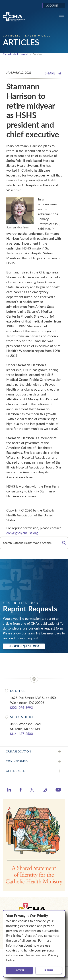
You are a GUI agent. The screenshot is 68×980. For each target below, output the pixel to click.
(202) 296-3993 (21, 707)
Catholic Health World (15, 54)
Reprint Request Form (24, 646)
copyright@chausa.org (22, 533)
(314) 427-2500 (21, 734)
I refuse (49, 970)
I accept (19, 970)
